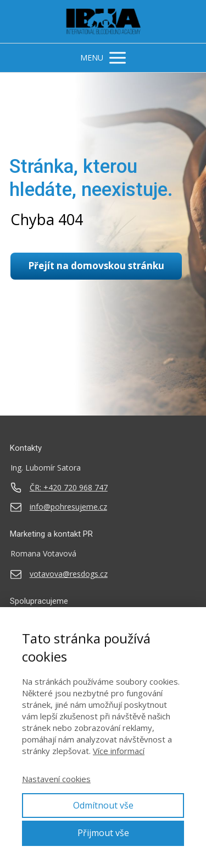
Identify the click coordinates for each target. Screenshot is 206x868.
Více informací (119, 751)
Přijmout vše (103, 833)
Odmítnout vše (103, 805)
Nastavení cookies (56, 779)
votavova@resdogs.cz (69, 574)
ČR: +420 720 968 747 (69, 488)
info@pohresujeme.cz (68, 507)
